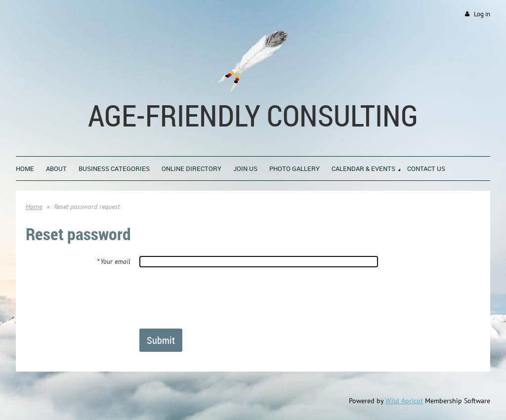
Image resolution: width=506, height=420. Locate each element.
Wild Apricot (404, 401)
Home (34, 207)
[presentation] (214, 297)
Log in (482, 14)
